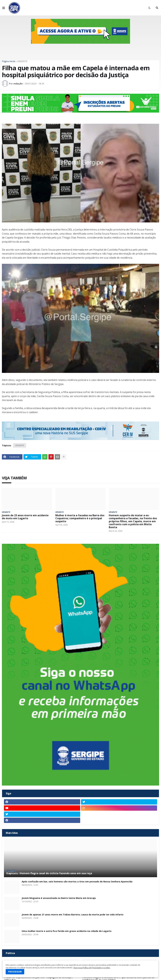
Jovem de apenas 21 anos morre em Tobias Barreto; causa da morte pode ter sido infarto (73, 915)
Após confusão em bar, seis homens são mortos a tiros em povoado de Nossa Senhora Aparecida (77, 882)
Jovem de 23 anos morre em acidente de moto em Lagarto (25, 517)
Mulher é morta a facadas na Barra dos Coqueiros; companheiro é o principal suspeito (80, 518)
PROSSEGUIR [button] (15, 972)
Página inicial (8, 61)
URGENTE (22, 61)
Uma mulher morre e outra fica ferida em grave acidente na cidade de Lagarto (67, 931)
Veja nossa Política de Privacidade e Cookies (92, 968)
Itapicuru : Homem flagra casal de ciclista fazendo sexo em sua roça (49, 873)
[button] (4, 8)
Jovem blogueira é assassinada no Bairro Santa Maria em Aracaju (59, 898)
